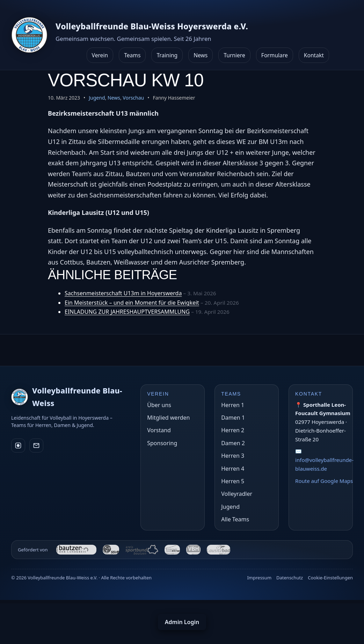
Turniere (234, 55)
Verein (100, 55)
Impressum (259, 578)
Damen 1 (233, 418)
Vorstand (159, 430)
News (201, 55)
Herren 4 (233, 469)
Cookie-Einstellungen (330, 578)
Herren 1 (233, 405)
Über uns (159, 405)
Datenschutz (290, 578)
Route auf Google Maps (324, 481)
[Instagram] (18, 446)
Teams (132, 55)
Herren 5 (233, 481)
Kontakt (314, 55)
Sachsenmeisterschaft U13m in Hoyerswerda (123, 293)
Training (167, 55)
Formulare (275, 55)
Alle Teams (235, 519)
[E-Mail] (36, 446)
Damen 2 (233, 443)
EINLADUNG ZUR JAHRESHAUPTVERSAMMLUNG (127, 312)
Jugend (97, 98)
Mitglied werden (168, 418)
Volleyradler (237, 494)
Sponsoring (162, 443)
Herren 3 (233, 456)
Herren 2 (233, 430)
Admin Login (182, 622)
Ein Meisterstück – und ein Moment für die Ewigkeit (132, 303)
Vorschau (133, 98)
